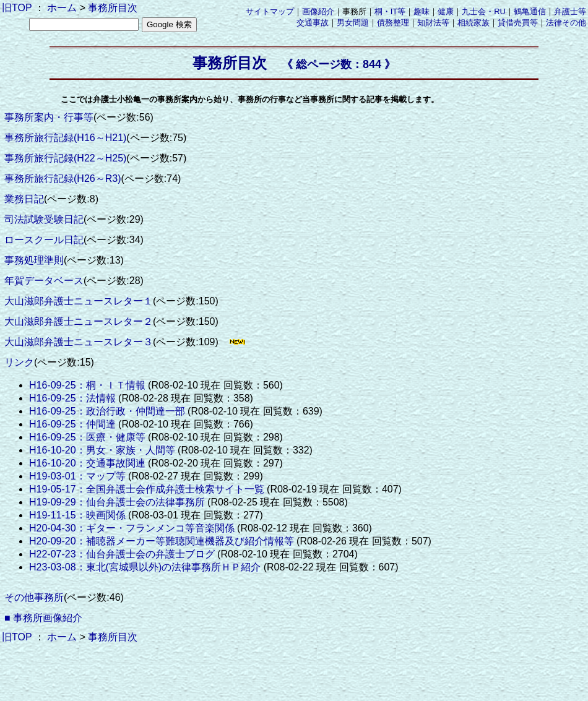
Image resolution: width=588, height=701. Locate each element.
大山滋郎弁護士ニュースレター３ (79, 342)
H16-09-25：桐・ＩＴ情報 (87, 385)
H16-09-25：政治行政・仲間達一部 (107, 411)
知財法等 (433, 23)
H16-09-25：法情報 (72, 398)
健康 (446, 11)
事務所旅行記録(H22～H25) (65, 158)
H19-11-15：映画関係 (77, 515)
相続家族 (473, 23)
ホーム (62, 8)
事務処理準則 (34, 260)
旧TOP (17, 8)
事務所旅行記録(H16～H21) (65, 138)
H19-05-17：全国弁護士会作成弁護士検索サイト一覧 (147, 489)
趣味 (422, 11)
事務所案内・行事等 (49, 117)
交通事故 (313, 23)
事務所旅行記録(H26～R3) (63, 178)
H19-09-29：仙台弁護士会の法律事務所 (117, 502)
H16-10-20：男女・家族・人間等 (102, 450)
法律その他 (566, 23)
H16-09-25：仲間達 (72, 424)
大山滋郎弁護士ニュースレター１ (79, 301)
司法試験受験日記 (44, 219)
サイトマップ (270, 11)
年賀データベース (44, 281)
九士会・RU (484, 11)
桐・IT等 (390, 11)
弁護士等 (570, 11)
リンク (19, 362)
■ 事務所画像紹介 (43, 618)
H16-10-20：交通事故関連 (87, 463)
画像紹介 (318, 11)
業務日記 (24, 199)
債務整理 (393, 23)
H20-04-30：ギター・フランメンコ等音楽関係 (132, 528)
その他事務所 (34, 597)
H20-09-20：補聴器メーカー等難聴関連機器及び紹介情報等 (162, 541)
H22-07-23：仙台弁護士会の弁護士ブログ (122, 554)
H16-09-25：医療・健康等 (87, 437)
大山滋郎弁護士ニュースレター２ (79, 321)
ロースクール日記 (44, 240)
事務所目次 (113, 8)
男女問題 (353, 23)
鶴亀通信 (530, 11)
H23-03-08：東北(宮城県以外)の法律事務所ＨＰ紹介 (145, 567)
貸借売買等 (518, 23)
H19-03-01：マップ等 (77, 476)
